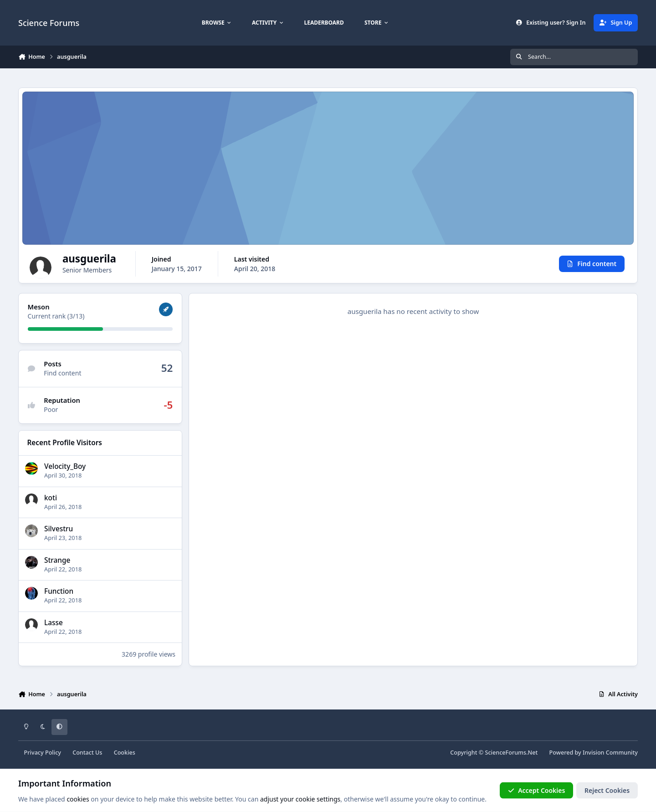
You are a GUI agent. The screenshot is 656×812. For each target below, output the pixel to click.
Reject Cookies (607, 790)
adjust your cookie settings (300, 799)
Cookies (125, 753)
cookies (78, 799)
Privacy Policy (43, 753)
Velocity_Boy (65, 466)
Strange (57, 560)
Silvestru (59, 529)
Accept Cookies (537, 790)
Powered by (594, 753)
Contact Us (87, 753)
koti (51, 497)
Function (59, 591)
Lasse (54, 623)
